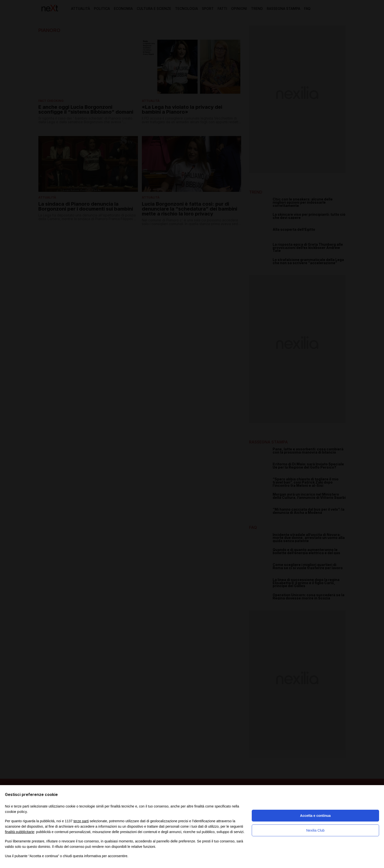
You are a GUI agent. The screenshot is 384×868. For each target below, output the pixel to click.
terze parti (81, 821)
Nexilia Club (315, 830)
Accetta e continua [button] (315, 816)
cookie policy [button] (16, 812)
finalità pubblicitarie (20, 832)
